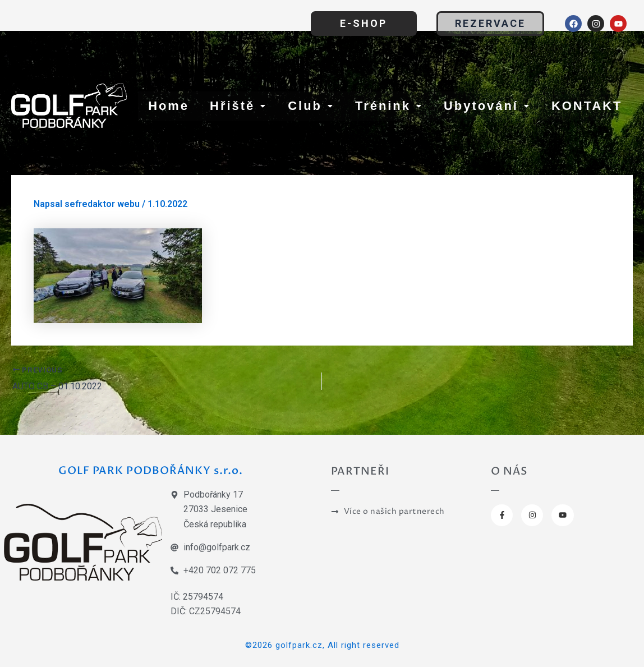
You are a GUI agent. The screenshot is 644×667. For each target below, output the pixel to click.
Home (169, 106)
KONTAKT (587, 106)
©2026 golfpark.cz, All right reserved (322, 645)
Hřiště (238, 106)
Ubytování (487, 106)
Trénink (389, 106)
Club (311, 106)
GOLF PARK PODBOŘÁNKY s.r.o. (151, 470)
